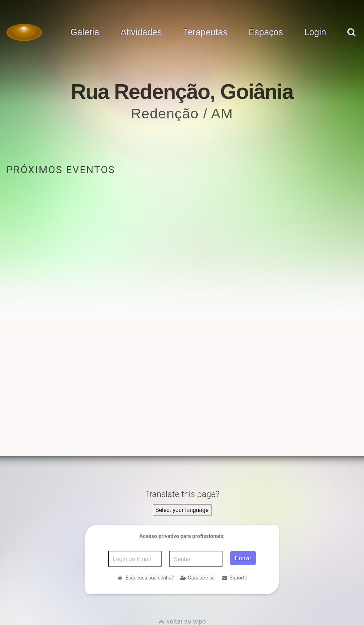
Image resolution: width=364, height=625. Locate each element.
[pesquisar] (351, 39)
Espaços (266, 32)
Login (315, 32)
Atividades (141, 32)
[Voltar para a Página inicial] (24, 32)
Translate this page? (182, 494)
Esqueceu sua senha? (145, 578)
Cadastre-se (197, 578)
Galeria (85, 32)
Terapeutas (205, 32)
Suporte (234, 578)
